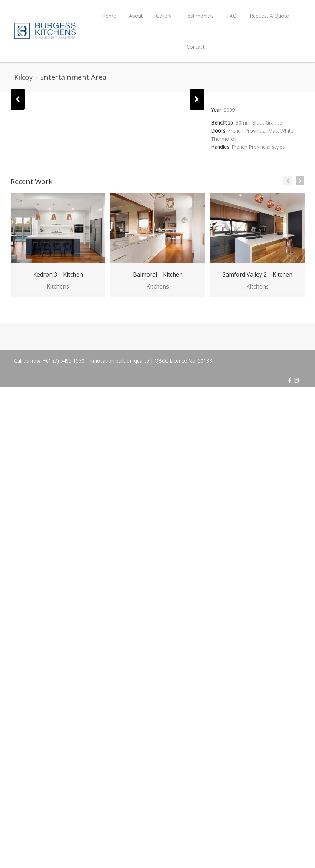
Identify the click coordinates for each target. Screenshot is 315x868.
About (136, 16)
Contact (196, 47)
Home (109, 16)
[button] (18, 99)
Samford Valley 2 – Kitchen (258, 274)
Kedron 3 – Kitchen (58, 274)
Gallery (164, 16)
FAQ (232, 16)
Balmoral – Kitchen (158, 274)
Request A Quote (269, 16)
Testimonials (199, 16)
